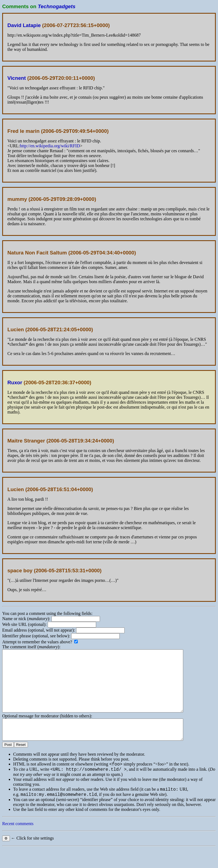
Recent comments (18, 843)
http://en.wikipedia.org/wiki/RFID (50, 146)
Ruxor (15, 382)
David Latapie (24, 25)
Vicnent (17, 78)
